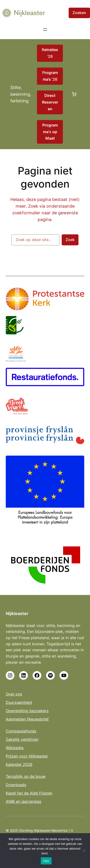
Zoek (70, 240)
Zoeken (79, 13)
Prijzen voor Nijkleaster (27, 756)
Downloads (16, 785)
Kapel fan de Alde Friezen (29, 793)
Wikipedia (15, 748)
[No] (84, 851)
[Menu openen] (45, 30)
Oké (46, 861)
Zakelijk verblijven (22, 739)
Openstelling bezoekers (27, 711)
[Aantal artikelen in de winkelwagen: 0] (74, 94)
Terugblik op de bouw (26, 776)
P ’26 (50, 76)
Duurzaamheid (19, 702)
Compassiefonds (21, 731)
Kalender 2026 (19, 764)
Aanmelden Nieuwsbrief (27, 719)
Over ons (14, 694)
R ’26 (50, 53)
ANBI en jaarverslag (24, 801)
